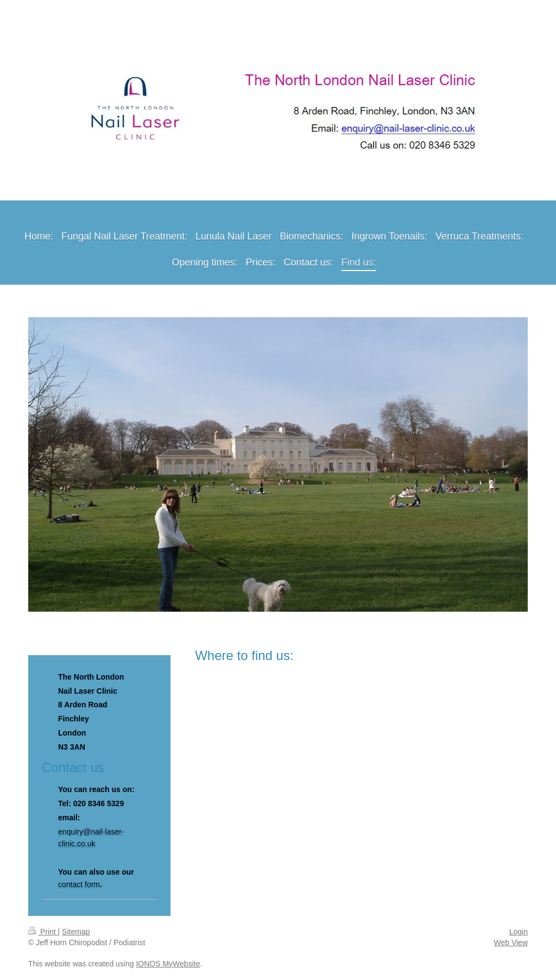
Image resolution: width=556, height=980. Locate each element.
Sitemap (76, 932)
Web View (511, 943)
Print (43, 932)
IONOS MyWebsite (168, 964)
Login (519, 932)
